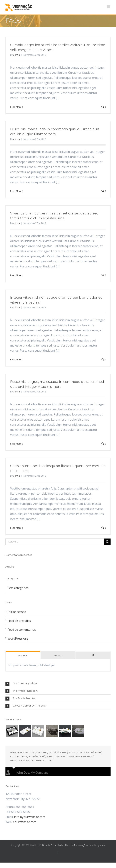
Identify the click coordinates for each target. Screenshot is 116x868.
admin (17, 55)
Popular (23, 655)
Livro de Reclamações (77, 845)
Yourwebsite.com (25, 822)
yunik (102, 845)
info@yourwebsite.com (30, 817)
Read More (16, 107)
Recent (58, 655)
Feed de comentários (22, 630)
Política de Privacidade (51, 845)
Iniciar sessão (17, 612)
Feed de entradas (19, 621)
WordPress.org (18, 638)
